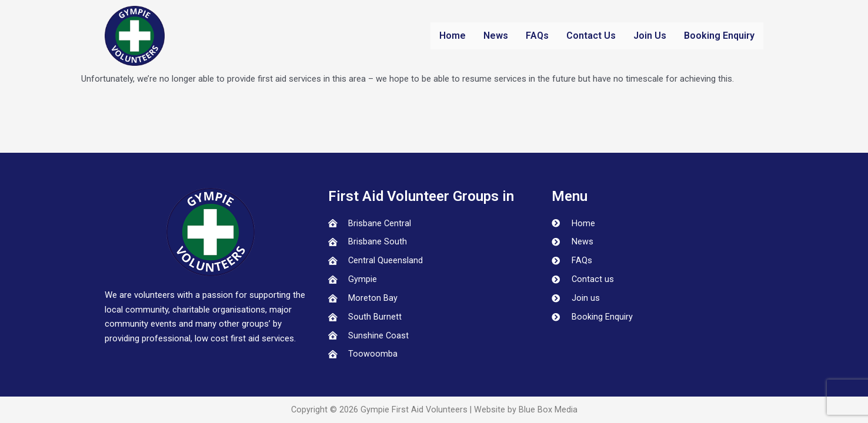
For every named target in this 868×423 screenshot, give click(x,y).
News (496, 36)
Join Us (650, 36)
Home (453, 36)
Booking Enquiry (719, 36)
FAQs (537, 36)
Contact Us (591, 36)
